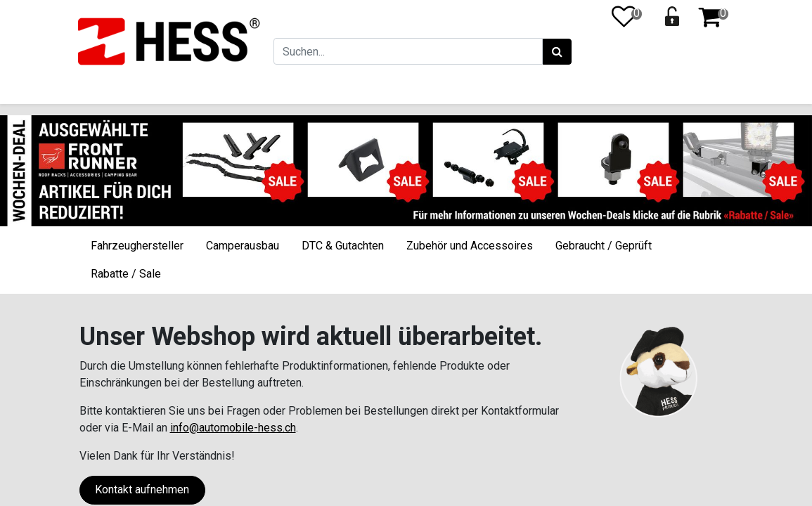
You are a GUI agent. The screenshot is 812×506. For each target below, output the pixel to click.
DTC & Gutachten (343, 246)
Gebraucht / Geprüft (604, 246)
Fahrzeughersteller (137, 246)
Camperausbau (243, 246)
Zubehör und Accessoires (470, 246)
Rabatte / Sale (126, 274)
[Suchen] (555, 52)
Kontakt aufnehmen (142, 489)
